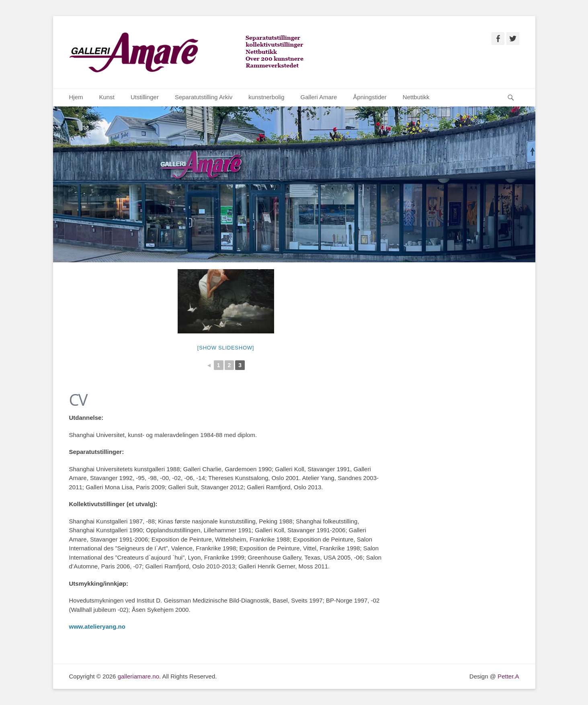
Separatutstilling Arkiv (204, 97)
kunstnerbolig (266, 97)
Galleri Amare (319, 97)
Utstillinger (145, 97)
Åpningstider (370, 97)
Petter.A (508, 676)
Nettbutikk (416, 97)
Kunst (107, 97)
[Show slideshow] (226, 348)
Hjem (76, 97)
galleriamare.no (138, 676)
